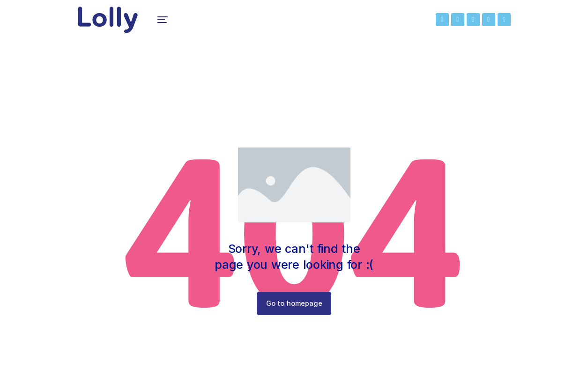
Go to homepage (294, 311)
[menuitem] (167, 23)
